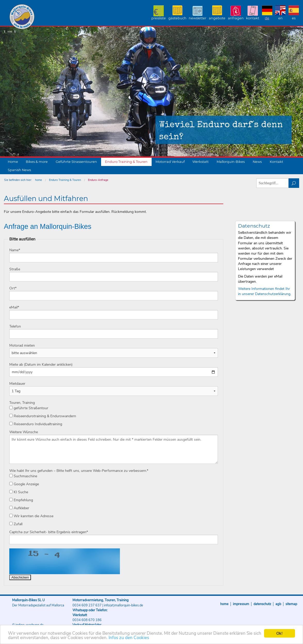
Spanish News (19, 170)
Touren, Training (22, 403)
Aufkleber (19, 508)
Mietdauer (17, 384)
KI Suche (19, 492)
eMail (14, 307)
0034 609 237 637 (87, 605)
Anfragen (236, 18)
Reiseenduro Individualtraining (36, 424)
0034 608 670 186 (87, 620)
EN (280, 18)
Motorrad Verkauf (170, 162)
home (39, 180)
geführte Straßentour (29, 408)
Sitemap (291, 604)
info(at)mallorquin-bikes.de (124, 605)
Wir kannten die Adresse (31, 516)
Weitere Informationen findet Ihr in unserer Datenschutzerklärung (264, 291)
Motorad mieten (22, 345)
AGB (278, 604)
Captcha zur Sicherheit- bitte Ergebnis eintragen (49, 532)
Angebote (217, 18)
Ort (13, 288)
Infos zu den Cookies (129, 638)
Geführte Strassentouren (76, 162)
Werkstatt (200, 162)
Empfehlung (21, 500)
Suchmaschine (23, 476)
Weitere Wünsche (24, 432)
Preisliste (159, 18)
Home (13, 162)
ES (294, 18)
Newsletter (198, 18)
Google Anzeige (24, 484)
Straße (15, 269)
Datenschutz (262, 604)
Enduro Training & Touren (126, 162)
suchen (294, 183)
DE (267, 18)
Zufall (16, 524)
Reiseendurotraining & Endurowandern (43, 416)
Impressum (241, 604)
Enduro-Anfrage (98, 180)
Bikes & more (37, 162)
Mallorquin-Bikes (52, 17)
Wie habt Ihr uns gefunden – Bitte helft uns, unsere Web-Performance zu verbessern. (79, 471)
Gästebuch (177, 18)
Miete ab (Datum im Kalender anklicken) (41, 365)
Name (15, 250)
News (257, 162)
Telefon (15, 326)
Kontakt (253, 18)
